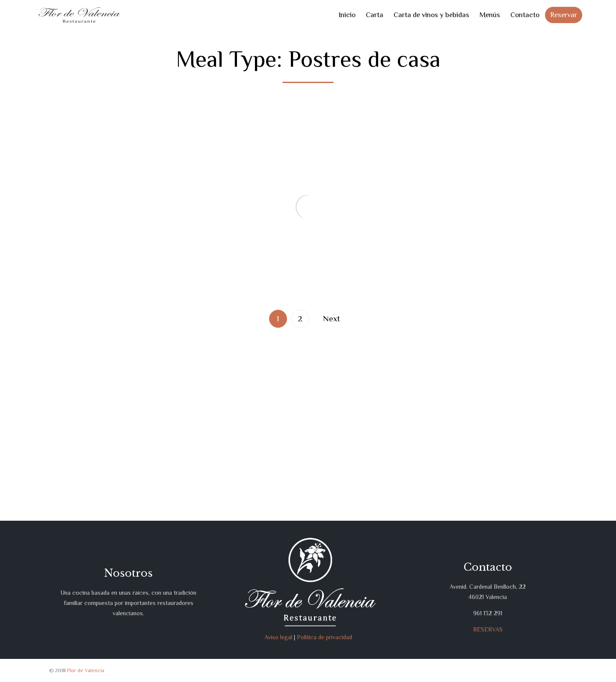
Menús (490, 15)
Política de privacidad (324, 637)
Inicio (347, 15)
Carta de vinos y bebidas (431, 15)
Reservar (564, 15)
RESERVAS (488, 629)
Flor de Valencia (86, 670)
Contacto (525, 15)
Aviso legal (278, 637)
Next (332, 319)
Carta (375, 15)
